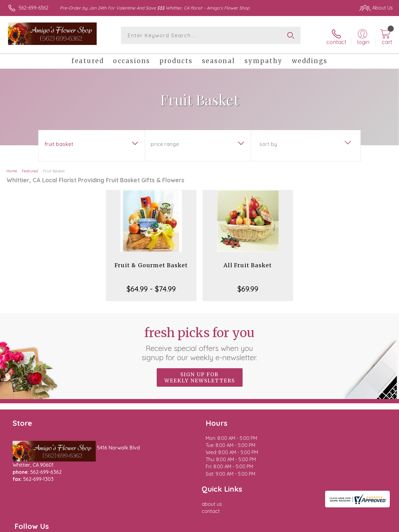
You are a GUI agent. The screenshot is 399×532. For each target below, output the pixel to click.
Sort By (268, 142)
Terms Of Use (255, 526)
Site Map (373, 526)
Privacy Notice (291, 526)
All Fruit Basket (248, 263)
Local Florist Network (335, 526)
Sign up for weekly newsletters (200, 375)
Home (12, 169)
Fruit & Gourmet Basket (151, 263)
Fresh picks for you (200, 341)
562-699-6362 (33, 8)
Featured (30, 169)
